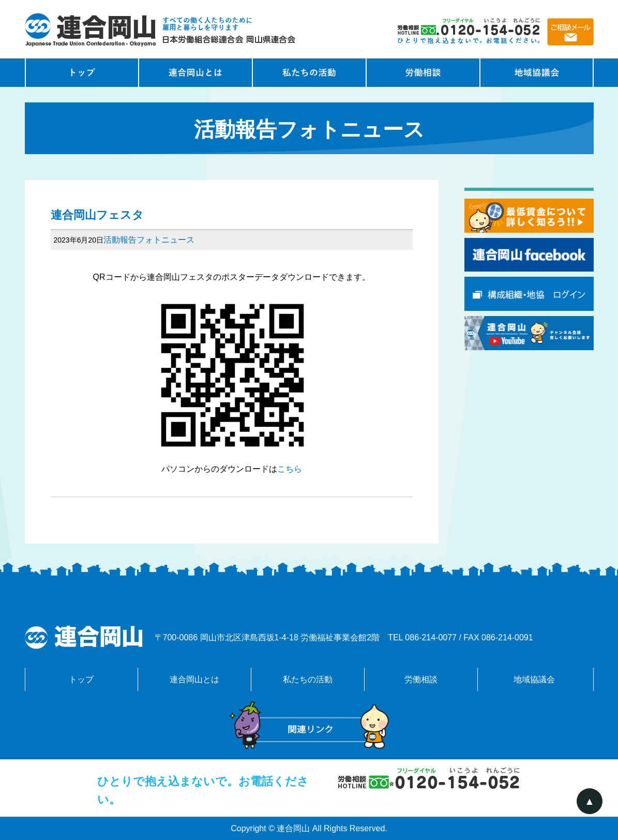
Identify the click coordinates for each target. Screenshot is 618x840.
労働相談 (423, 73)
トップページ (82, 73)
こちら (290, 469)
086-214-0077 (431, 637)
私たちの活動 (309, 73)
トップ (81, 679)
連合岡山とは (195, 73)
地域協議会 (537, 73)
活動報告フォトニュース (149, 240)
